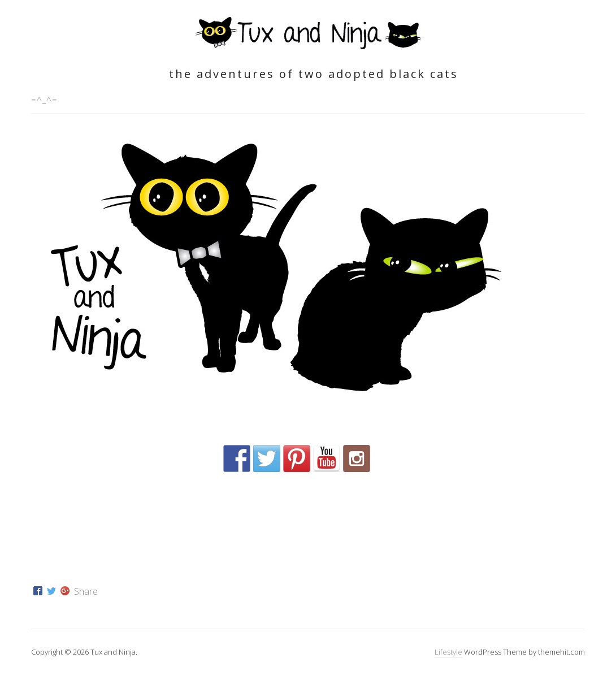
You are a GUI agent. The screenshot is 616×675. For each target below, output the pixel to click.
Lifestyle (448, 652)
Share (86, 591)
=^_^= (44, 99)
